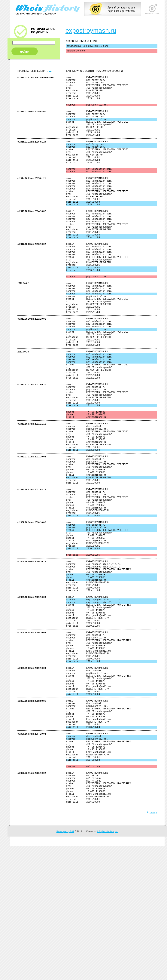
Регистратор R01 (65, 966)
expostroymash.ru (91, 30)
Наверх (152, 946)
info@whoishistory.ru (108, 966)
